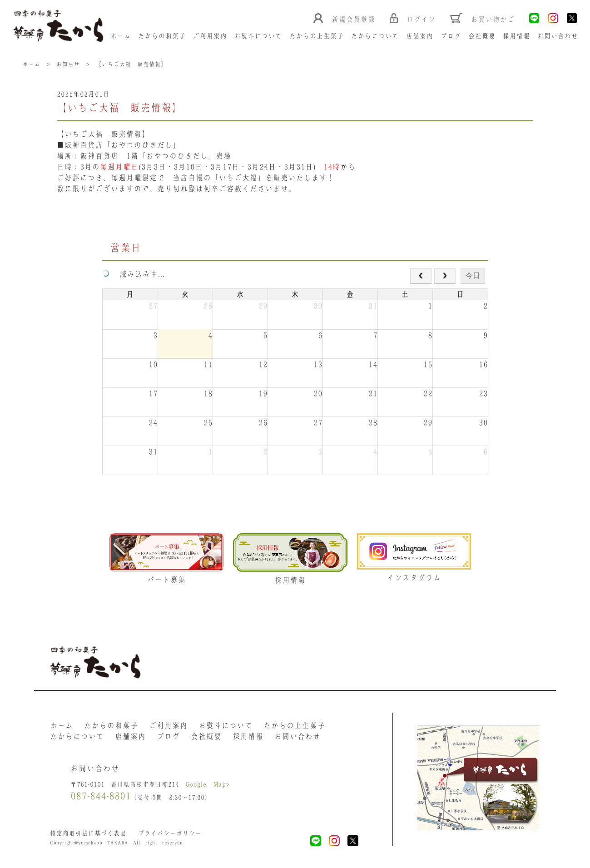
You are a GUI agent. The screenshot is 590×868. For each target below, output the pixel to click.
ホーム (121, 36)
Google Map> (208, 784)
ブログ (451, 36)
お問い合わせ (558, 36)
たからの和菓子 (162, 36)
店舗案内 (420, 36)
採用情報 (516, 36)
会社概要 (482, 36)
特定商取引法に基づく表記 (88, 833)
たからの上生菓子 (317, 36)
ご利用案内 (210, 36)
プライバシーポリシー (170, 833)
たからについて (375, 36)
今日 (473, 275)
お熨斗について (258, 36)
